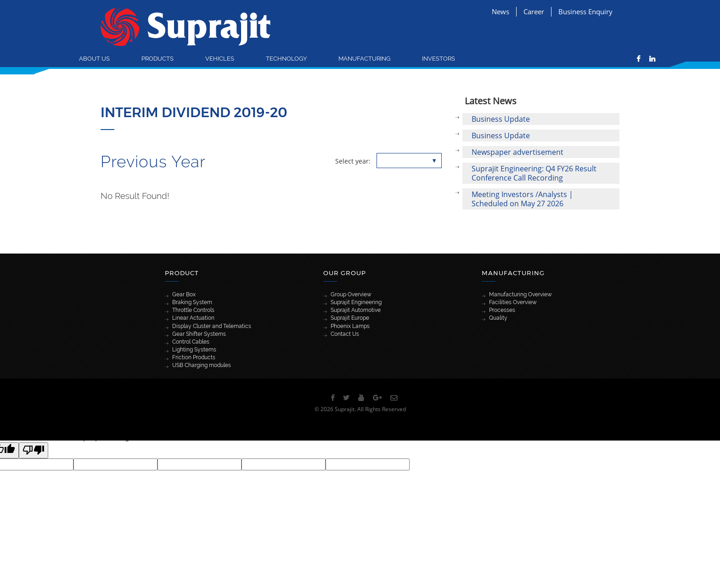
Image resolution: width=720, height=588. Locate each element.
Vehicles (220, 58)
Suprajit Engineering (356, 302)
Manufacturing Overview (520, 294)
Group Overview (351, 294)
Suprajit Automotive (356, 310)
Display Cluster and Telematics (212, 326)
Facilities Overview (513, 302)
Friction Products (194, 357)
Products (157, 58)
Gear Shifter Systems (199, 334)
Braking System (192, 302)
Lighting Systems (194, 350)
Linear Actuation (193, 318)
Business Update (501, 119)
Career (534, 11)
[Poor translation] (34, 450)
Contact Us (345, 334)
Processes (502, 310)
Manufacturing (364, 58)
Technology (286, 58)
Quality (498, 318)
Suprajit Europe (350, 318)
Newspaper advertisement (517, 152)
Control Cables (191, 342)
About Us (94, 58)
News (501, 11)
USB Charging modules (202, 365)
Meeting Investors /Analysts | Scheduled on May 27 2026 (522, 199)
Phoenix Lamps (350, 326)
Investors (439, 58)
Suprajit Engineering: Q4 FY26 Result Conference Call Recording (534, 173)
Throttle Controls (193, 310)
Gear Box (184, 294)
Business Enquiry (585, 11)
